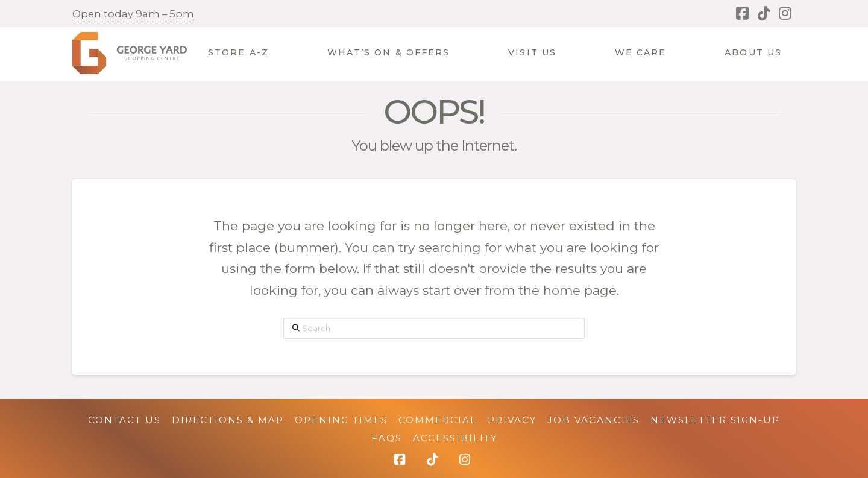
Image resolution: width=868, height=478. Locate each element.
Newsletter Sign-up (715, 420)
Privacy (512, 420)
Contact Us (124, 420)
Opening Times (341, 420)
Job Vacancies (593, 420)
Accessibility (455, 438)
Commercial (438, 420)
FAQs (387, 438)
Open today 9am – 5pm (133, 14)
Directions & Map (228, 420)
